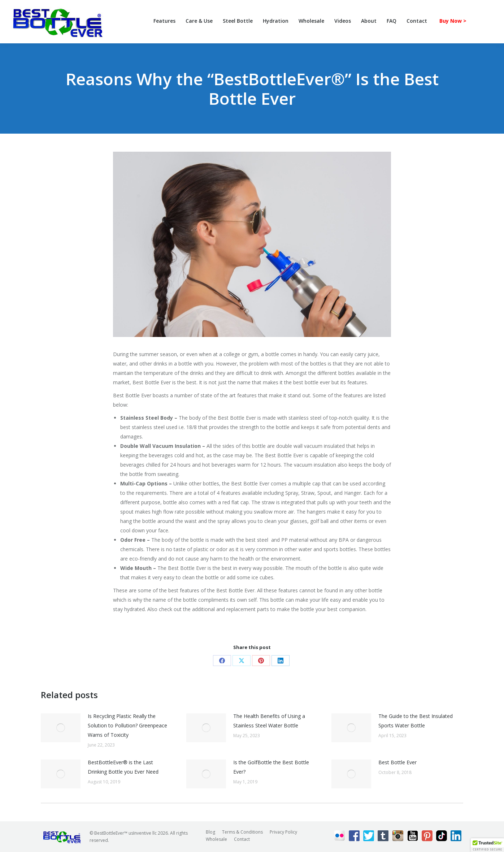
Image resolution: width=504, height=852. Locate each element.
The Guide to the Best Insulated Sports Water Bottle (416, 721)
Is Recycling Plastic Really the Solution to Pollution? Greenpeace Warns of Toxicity (127, 725)
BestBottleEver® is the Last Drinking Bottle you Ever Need (123, 767)
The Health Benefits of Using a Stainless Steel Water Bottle (269, 721)
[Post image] (61, 728)
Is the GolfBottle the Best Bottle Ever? (271, 767)
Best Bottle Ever (397, 762)
